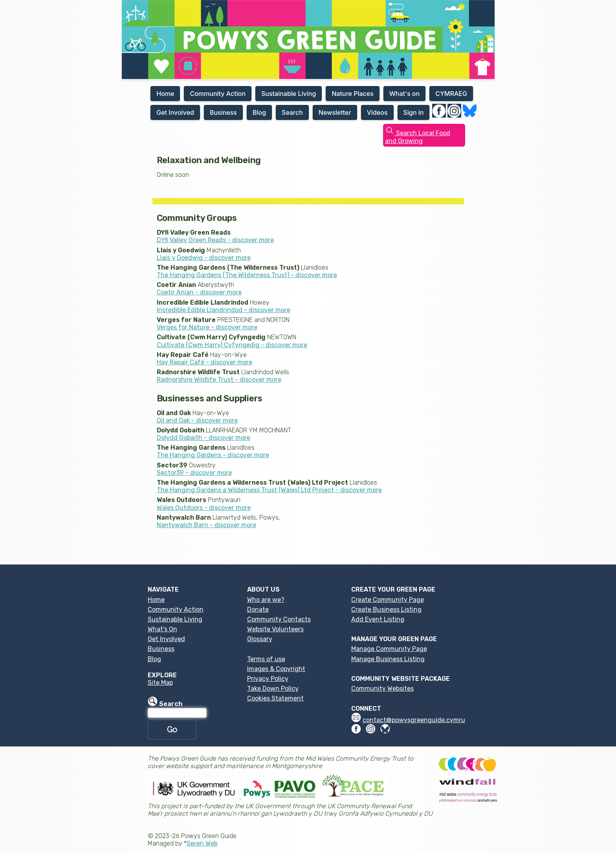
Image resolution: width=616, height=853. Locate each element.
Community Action (176, 609)
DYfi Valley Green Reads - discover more (215, 240)
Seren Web (202, 843)
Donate (258, 609)
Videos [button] (377, 112)
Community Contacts (279, 619)
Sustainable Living (175, 619)
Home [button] (165, 94)
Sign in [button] (414, 112)
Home (156, 600)
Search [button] (292, 112)
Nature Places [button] (352, 94)
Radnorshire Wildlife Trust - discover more (219, 380)
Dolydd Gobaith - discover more (203, 438)
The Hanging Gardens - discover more (213, 455)
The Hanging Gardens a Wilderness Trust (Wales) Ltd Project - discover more (269, 490)
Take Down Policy (273, 688)
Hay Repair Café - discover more (204, 362)
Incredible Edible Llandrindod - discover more (224, 310)
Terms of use (266, 659)
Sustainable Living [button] (289, 94)
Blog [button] (259, 112)
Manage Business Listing (388, 659)
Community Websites (382, 688)
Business (161, 649)
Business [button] (223, 112)
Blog (154, 659)
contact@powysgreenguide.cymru (414, 720)
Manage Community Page (389, 649)
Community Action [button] (218, 94)
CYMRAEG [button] (451, 94)
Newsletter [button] (335, 112)
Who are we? (266, 600)
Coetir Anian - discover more (199, 292)
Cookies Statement (275, 698)
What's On (162, 629)
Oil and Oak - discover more (197, 420)
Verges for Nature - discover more (207, 327)
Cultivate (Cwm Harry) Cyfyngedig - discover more (232, 345)
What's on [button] (404, 94)
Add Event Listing (378, 619)
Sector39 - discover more (194, 473)
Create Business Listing (386, 609)
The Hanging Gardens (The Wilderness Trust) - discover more (247, 275)
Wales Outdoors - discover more (204, 508)
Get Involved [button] (175, 112)
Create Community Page (388, 600)
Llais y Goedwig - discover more (204, 258)
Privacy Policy (268, 679)
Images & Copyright (276, 669)
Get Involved (166, 639)
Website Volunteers (275, 629)
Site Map (160, 683)
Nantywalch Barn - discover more (206, 525)
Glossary (260, 639)
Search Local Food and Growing (418, 137)
